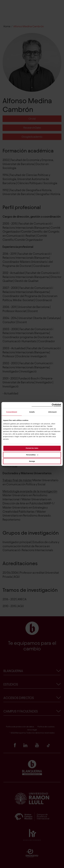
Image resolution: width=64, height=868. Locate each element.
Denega (32, 461)
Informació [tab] (52, 412)
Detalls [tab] (32, 412)
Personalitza (32, 455)
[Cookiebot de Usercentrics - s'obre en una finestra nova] (46, 405)
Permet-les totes (32, 448)
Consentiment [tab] (12, 412)
